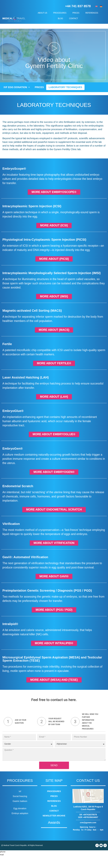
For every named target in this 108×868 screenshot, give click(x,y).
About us (43, 13)
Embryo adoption (20, 825)
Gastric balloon (20, 813)
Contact (74, 18)
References (92, 13)
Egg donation (20, 820)
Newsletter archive (54, 828)
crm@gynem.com (88, 834)
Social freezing (20, 808)
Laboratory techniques (65, 87)
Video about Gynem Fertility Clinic (54, 63)
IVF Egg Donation (17, 87)
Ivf (20, 803)
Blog (61, 19)
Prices (76, 13)
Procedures (60, 13)
